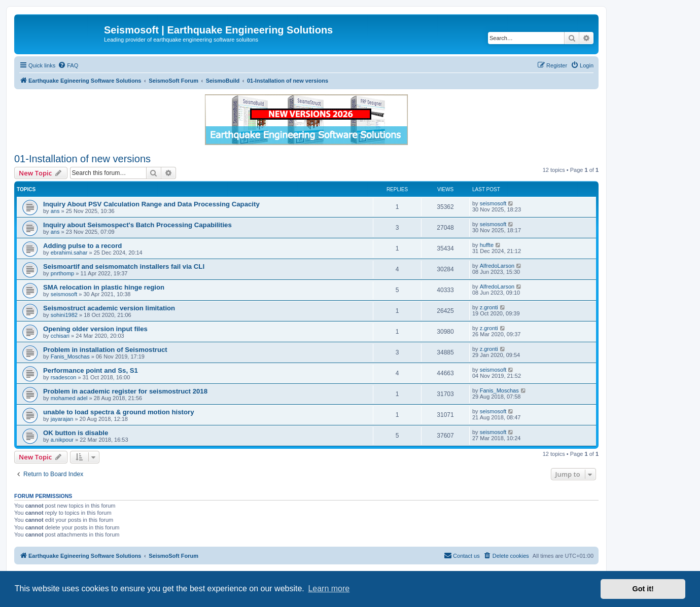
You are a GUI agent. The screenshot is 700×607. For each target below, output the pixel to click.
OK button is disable (76, 433)
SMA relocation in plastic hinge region (104, 287)
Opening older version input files (95, 329)
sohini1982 (64, 315)
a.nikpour (62, 440)
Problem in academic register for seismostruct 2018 (125, 391)
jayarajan (62, 419)
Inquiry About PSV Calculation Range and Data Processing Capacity (151, 204)
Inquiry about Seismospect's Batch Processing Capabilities (137, 225)
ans (55, 211)
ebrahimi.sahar (69, 253)
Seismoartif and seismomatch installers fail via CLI (124, 266)
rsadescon (64, 377)
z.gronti (489, 307)
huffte (487, 245)
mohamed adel (69, 398)
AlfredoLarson (497, 266)
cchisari (60, 336)
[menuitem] (68, 65)
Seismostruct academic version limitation (109, 308)
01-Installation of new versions (82, 159)
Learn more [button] (329, 588)
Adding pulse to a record (82, 246)
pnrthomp (62, 273)
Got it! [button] (643, 589)
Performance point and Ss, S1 (91, 370)
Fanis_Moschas (70, 356)
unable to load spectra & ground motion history (118, 412)
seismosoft (493, 203)
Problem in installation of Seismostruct (105, 350)
